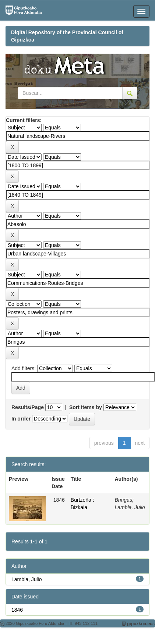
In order (21, 419)
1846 (17, 610)
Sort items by (86, 407)
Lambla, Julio (27, 579)
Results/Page (28, 407)
